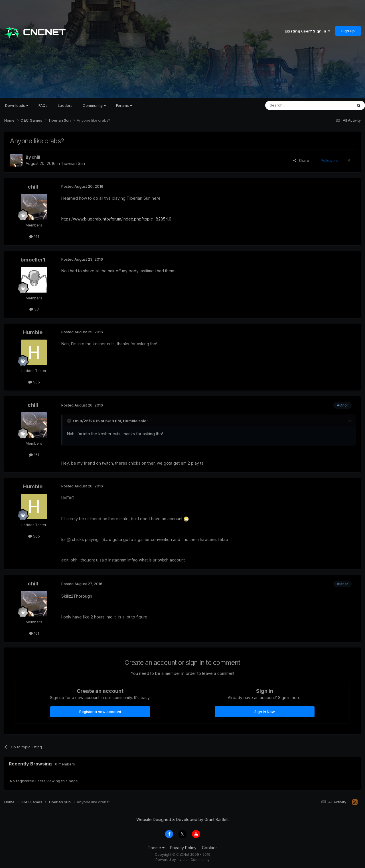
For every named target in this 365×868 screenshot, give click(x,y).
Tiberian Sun (73, 163)
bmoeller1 (33, 260)
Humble (33, 332)
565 (34, 382)
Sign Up (348, 31)
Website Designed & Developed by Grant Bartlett (182, 819)
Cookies (210, 848)
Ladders (65, 105)
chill (36, 157)
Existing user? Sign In (307, 31)
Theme (156, 848)
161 (34, 236)
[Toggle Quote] (70, 421)
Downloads (17, 105)
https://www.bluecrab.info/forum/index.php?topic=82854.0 (116, 219)
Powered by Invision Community (182, 860)
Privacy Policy (183, 848)
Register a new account (100, 712)
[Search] (294, 105)
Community (94, 105)
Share (301, 160)
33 (34, 309)
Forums (124, 105)
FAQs (43, 105)
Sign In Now (265, 712)
